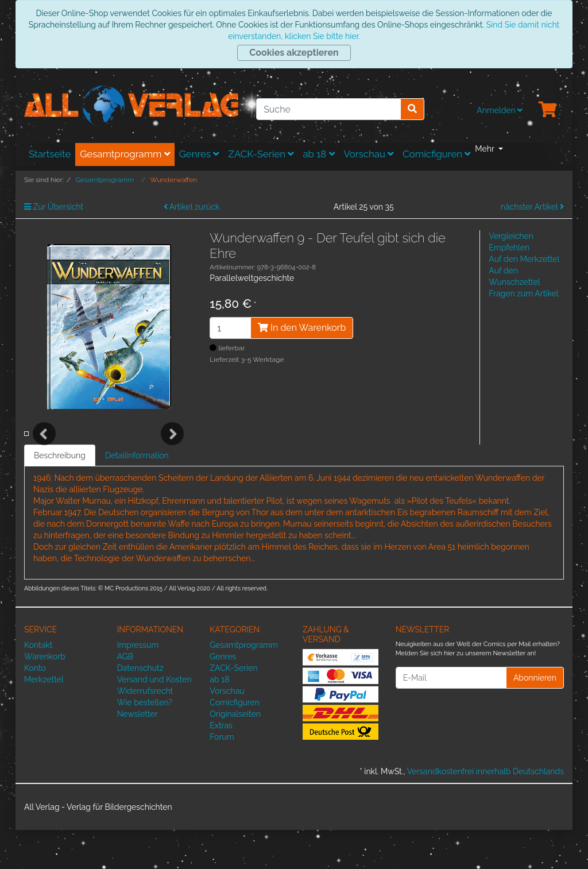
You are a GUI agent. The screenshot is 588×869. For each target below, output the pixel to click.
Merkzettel (44, 719)
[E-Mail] (451, 717)
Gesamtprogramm (125, 154)
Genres (199, 154)
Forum (222, 776)
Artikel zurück (192, 207)
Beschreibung (60, 495)
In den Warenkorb (302, 328)
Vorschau (369, 154)
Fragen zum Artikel (523, 293)
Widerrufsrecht (145, 730)
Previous (44, 453)
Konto (35, 707)
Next (172, 453)
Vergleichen (511, 236)
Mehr (486, 149)
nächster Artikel (532, 207)
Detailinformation (137, 495)
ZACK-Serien (261, 154)
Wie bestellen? (145, 741)
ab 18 (318, 154)
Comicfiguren (436, 154)
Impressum (138, 684)
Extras (221, 764)
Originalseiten (235, 753)
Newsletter (138, 753)
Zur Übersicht (54, 207)
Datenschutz (140, 707)
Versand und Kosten (154, 719)
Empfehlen (509, 248)
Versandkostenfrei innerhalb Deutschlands (486, 810)
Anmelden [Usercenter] (500, 110)
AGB (125, 696)
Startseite (50, 154)
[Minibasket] (548, 110)
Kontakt (38, 684)
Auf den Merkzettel (524, 259)
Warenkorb (45, 696)
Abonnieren (535, 716)
